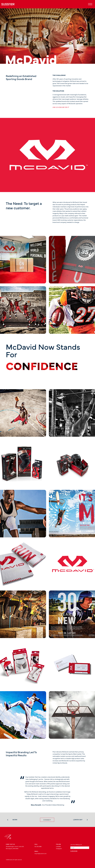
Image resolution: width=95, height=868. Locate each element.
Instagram (59, 848)
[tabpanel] (47, 790)
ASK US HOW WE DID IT (61, 107)
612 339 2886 (38, 846)
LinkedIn (58, 846)
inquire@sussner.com (41, 853)
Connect (47, 820)
